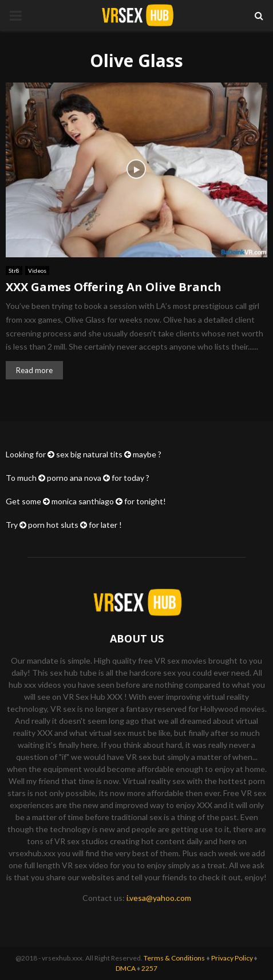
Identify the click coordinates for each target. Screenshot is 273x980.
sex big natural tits (89, 454)
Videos (37, 271)
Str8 (14, 271)
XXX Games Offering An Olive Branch (114, 287)
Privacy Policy (232, 958)
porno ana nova (74, 478)
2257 (149, 968)
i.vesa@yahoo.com (159, 898)
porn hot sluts (53, 525)
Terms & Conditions (174, 958)
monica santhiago (83, 501)
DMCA (126, 968)
